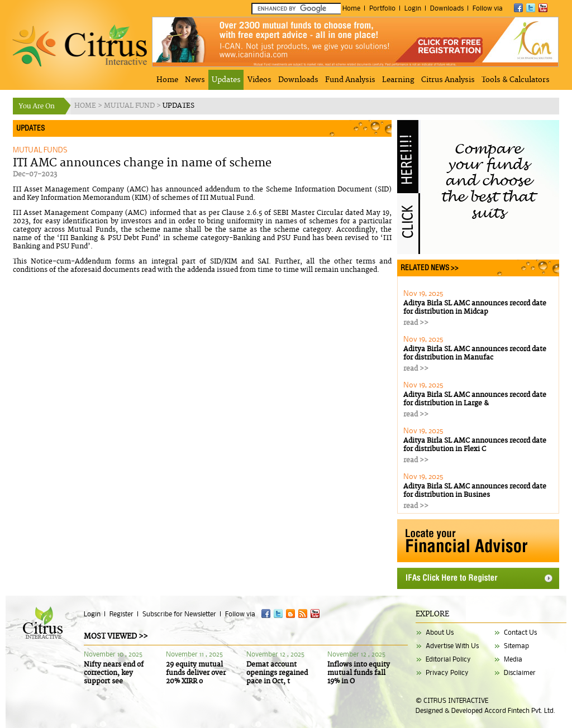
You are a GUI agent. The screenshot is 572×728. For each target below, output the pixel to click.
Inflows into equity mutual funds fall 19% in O (359, 673)
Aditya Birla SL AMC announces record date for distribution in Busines (475, 491)
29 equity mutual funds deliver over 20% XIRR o (196, 673)
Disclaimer (520, 672)
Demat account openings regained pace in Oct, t (277, 673)
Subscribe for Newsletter (179, 614)
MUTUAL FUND (130, 106)
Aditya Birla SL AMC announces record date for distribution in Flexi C (475, 445)
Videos (259, 80)
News (195, 80)
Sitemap (516, 646)
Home (351, 8)
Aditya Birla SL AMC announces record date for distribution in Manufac (475, 353)
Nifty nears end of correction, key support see (114, 673)
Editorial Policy (448, 659)
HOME (86, 106)
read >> (416, 323)
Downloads (447, 8)
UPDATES (178, 106)
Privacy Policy (447, 672)
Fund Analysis (350, 80)
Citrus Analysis (448, 80)
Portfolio (382, 8)
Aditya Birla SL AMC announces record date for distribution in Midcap (475, 308)
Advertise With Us (452, 646)
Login (413, 8)
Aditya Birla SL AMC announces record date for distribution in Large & (475, 399)
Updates (226, 80)
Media (513, 659)
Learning (398, 80)
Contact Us (520, 632)
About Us (440, 632)
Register (121, 614)
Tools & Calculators (516, 80)
